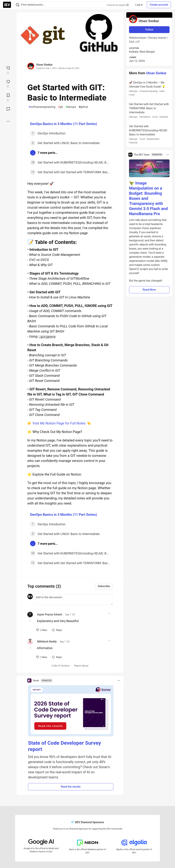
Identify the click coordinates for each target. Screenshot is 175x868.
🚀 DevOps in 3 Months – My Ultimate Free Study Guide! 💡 (149, 89)
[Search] (18, 5)
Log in (139, 5)
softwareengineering (42, 107)
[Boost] (8, 109)
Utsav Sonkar (44, 65)
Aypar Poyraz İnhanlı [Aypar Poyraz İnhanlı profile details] (50, 614)
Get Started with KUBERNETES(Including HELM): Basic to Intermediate (149, 135)
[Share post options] (8, 121)
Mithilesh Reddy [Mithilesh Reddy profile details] (47, 642)
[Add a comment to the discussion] (73, 599)
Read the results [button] (71, 787)
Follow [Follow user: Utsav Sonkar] (149, 30)
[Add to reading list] (8, 97)
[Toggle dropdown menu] (109, 613)
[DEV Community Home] (7, 5)
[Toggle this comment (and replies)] (30, 621)
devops (71, 107)
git (60, 107)
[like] (42, 630)
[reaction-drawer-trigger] (8, 70)
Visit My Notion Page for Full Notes (59, 423)
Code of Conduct (61, 666)
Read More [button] (149, 290)
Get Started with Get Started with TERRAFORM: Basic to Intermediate (149, 111)
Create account (159, 5)
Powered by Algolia (118, 5)
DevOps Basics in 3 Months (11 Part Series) (64, 124)
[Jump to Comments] (8, 83)
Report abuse (81, 666)
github (83, 107)
